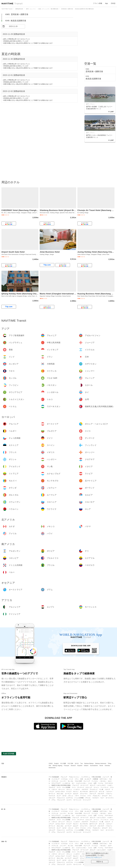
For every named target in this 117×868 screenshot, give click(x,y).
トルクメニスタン (81, 783)
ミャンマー (63, 781)
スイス (59, 787)
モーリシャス (77, 800)
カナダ (64, 796)
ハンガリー (77, 789)
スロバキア (101, 794)
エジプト (69, 800)
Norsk (101, 766)
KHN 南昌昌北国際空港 (16, 21)
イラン (77, 779)
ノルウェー (109, 792)
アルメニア (64, 777)
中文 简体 (70, 763)
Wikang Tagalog (58, 766)
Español (80, 766)
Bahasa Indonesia (101, 763)
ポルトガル (60, 794)
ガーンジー (62, 789)
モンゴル (71, 781)
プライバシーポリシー (94, 857)
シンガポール (66, 783)
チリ (110, 796)
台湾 (95, 783)
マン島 (101, 789)
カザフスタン (104, 779)
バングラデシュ (86, 777)
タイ (73, 783)
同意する (100, 862)
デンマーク (81, 787)
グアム (54, 800)
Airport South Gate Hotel (13, 252)
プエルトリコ (61, 798)
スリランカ (55, 781)
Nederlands (52, 768)
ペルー (102, 798)
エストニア (89, 787)
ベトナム (101, 783)
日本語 (51, 763)
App (106, 3)
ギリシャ (69, 789)
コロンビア (52, 798)
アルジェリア (61, 800)
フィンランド (104, 787)
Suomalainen (94, 766)
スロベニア (93, 794)
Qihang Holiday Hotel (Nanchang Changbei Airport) (25, 294)
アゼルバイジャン (74, 777)
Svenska (107, 766)
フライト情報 (98, 3)
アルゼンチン (97, 796)
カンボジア (88, 779)
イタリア (107, 789)
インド (71, 779)
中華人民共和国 (96, 777)
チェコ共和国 (66, 787)
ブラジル (88, 798)
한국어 (77, 763)
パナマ (77, 796)
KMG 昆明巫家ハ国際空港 (17, 14)
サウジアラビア (56, 783)
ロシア (59, 796)
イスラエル (64, 779)
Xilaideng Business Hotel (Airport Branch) (59, 210)
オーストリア (84, 785)
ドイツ (74, 787)
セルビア (76, 794)
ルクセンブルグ (60, 792)
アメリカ (83, 796)
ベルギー (110, 785)
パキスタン (103, 781)
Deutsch (73, 766)
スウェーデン (84, 794)
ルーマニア (68, 794)
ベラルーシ (109, 794)
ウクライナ (52, 796)
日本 (82, 779)
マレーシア (87, 781)
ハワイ (89, 796)
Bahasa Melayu (89, 763)
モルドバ (76, 792)
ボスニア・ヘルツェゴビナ (98, 785)
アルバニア (76, 785)
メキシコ (71, 796)
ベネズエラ (95, 798)
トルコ (90, 783)
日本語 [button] (113, 3)
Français (67, 766)
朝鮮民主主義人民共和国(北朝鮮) (61, 785)
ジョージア (106, 777)
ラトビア (69, 792)
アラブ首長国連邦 (54, 777)
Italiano (86, 766)
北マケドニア (93, 792)
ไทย (82, 763)
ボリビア (105, 796)
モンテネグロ (84, 792)
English (56, 763)
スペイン (96, 787)
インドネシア (55, 779)
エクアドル (70, 798)
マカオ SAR (78, 781)
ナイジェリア (87, 800)
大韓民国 (95, 779)
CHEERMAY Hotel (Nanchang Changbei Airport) (24, 210)
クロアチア (85, 789)
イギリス (54, 789)
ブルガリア (52, 787)
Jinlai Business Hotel (50, 252)
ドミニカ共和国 (79, 798)
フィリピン (95, 781)
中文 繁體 (63, 763)
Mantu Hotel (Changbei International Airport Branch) (64, 294)
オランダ (101, 792)
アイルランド (94, 789)
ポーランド (52, 794)
